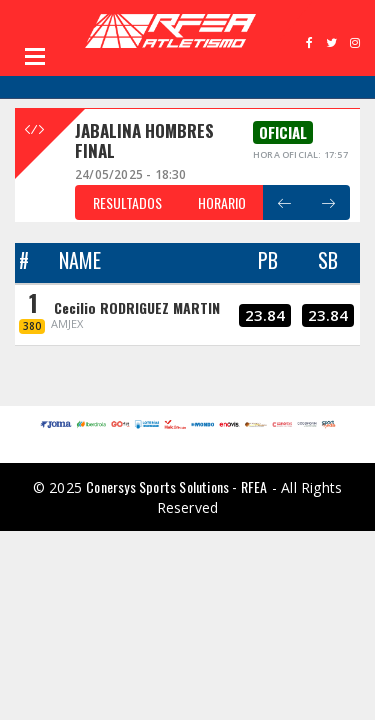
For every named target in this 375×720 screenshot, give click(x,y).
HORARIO (222, 202)
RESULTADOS (127, 202)
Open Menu (35, 56)
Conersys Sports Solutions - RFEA (176, 486)
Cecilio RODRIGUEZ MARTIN (137, 307)
